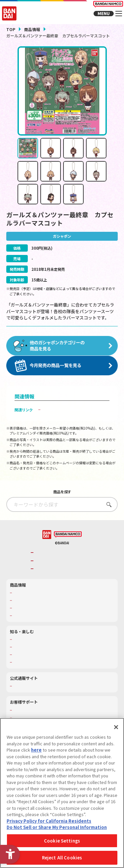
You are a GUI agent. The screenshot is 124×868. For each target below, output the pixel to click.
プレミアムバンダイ (30, 691)
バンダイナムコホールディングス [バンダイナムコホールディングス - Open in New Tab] (64, 566)
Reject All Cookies (62, 858)
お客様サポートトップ (31, 715)
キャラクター (24, 613)
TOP (11, 29)
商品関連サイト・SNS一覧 (35, 621)
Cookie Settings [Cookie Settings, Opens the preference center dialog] (62, 841)
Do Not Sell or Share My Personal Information (57, 827)
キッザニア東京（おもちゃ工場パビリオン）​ (50, 660)
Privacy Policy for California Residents (49, 821)
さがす (107, 509)
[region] (62, 793)
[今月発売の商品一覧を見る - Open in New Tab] (62, 371)
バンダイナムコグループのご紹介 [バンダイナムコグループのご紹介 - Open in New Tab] (64, 558)
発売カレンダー (26, 605)
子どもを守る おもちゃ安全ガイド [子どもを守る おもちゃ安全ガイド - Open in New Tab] (71, 415)
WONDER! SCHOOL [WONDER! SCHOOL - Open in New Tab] (29, 644)
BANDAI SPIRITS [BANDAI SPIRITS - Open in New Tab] (50, 574)
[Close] (116, 727)
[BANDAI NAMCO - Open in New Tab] (68, 540)
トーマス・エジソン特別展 (35, 652)
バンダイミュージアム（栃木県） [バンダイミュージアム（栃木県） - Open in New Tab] (41, 667)
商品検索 (21, 598)
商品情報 (32, 29)
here (36, 750)
